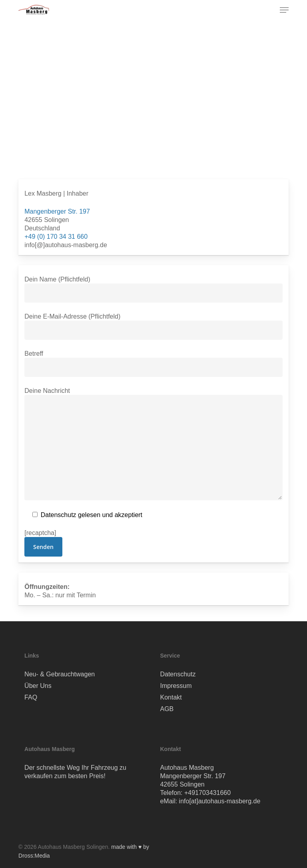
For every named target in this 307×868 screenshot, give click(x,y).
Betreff (153, 364)
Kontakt (171, 697)
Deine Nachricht (153, 445)
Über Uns (38, 686)
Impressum (176, 686)
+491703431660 (207, 793)
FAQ (31, 697)
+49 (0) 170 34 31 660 (56, 237)
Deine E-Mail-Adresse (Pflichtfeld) (153, 326)
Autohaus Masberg (187, 768)
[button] (284, 10)
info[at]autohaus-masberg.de (220, 801)
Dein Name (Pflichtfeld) (153, 289)
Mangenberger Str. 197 (57, 211)
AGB (167, 709)
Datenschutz (178, 674)
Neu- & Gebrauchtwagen (60, 674)
